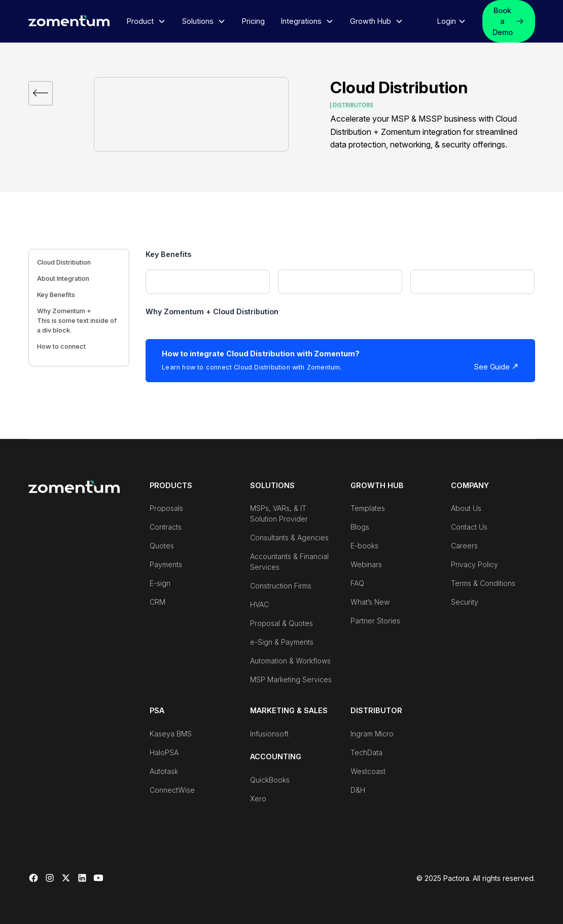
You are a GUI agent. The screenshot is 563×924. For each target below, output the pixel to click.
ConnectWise (172, 790)
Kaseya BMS (171, 734)
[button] (146, 21)
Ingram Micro (372, 734)
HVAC (259, 604)
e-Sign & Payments (282, 642)
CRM (157, 602)
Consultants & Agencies (289, 538)
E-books (364, 546)
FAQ (357, 583)
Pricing (253, 21)
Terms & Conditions (483, 583)
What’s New (370, 602)
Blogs (360, 527)
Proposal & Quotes (281, 623)
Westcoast (368, 771)
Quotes (162, 546)
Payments (166, 564)
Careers (464, 546)
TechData (366, 752)
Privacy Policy (474, 564)
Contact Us (469, 527)
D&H (358, 790)
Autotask (164, 771)
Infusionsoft (269, 734)
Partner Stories (375, 621)
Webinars (366, 564)
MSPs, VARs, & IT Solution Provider (279, 513)
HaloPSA (164, 752)
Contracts (166, 527)
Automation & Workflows (290, 661)
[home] (69, 20)
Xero (258, 799)
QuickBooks (270, 780)
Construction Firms (281, 586)
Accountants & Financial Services (289, 562)
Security (465, 602)
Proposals (166, 508)
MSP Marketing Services (291, 679)
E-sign (160, 583)
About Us (466, 508)
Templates (368, 508)
